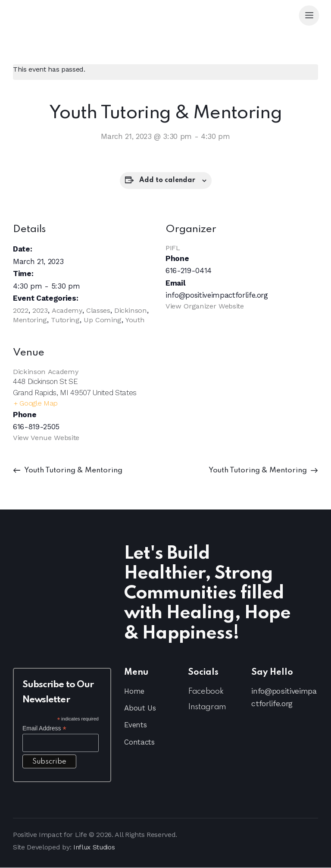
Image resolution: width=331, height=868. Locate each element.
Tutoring (66, 320)
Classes (99, 310)
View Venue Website (47, 438)
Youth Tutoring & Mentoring (75, 471)
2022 (21, 310)
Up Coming (104, 320)
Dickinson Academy (46, 371)
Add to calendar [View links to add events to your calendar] (167, 180)
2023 (40, 310)
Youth (136, 320)
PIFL (173, 248)
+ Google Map (36, 403)
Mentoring (30, 320)
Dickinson (132, 310)
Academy (67, 310)
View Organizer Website (205, 306)
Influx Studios (96, 848)
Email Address (44, 729)
